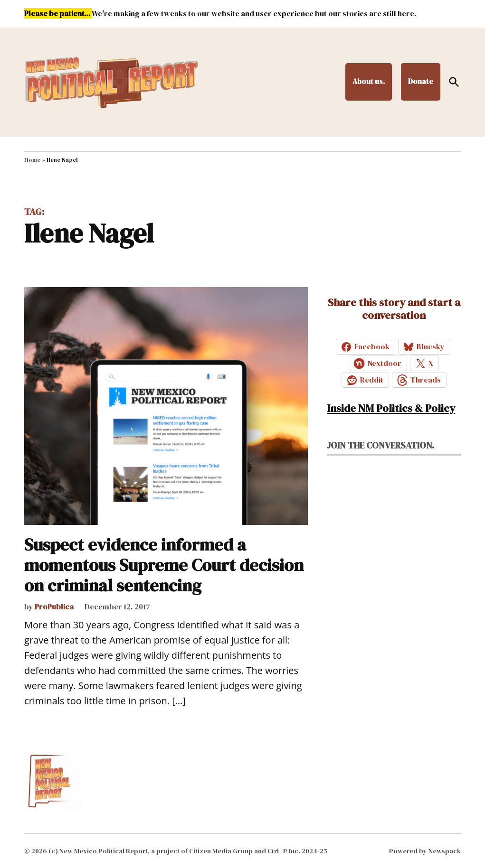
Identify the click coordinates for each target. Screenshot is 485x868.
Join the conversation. (380, 445)
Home (32, 160)
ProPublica (54, 607)
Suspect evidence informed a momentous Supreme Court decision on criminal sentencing (164, 565)
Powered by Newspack (425, 851)
